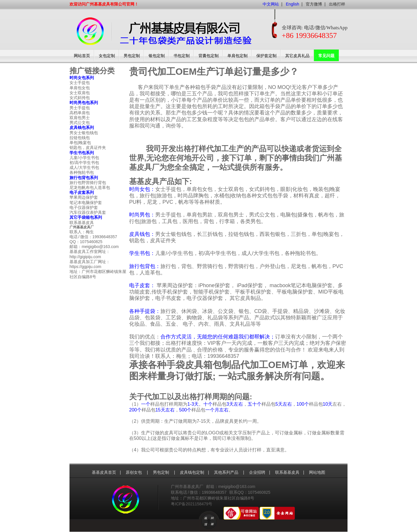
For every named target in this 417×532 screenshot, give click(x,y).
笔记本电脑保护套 (86, 203)
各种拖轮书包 (82, 172)
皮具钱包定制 (192, 472)
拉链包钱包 (80, 138)
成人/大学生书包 (84, 167)
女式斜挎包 (80, 98)
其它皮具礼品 (297, 56)
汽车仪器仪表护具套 (88, 212)
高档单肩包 (80, 113)
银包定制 (157, 56)
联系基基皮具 (82, 223)
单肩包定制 (237, 56)
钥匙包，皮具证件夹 (88, 147)
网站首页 (82, 56)
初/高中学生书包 (84, 163)
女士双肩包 (80, 93)
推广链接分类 (92, 71)
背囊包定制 (209, 56)
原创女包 (134, 472)
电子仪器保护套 (84, 207)
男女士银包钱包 (84, 133)
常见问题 (326, 56)
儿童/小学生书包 (84, 158)
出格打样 (337, 4)
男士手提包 (80, 108)
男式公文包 (80, 123)
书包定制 (182, 56)
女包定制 (107, 56)
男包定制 (132, 56)
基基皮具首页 (104, 472)
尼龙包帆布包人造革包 (90, 187)
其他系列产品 (227, 472)
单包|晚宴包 (80, 143)
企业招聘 (257, 472)
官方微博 (314, 4)
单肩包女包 (80, 88)
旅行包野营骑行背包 (88, 183)
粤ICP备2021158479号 (192, 504)
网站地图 (317, 472)
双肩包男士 (80, 118)
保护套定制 (266, 56)
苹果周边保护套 (84, 197)
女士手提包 (80, 83)
